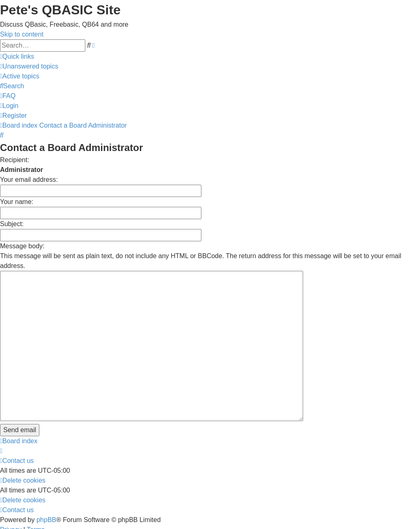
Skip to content (22, 34)
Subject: (12, 224)
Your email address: (29, 180)
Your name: (17, 202)
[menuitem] (29, 66)
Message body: (22, 246)
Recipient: (15, 160)
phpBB (46, 473)
